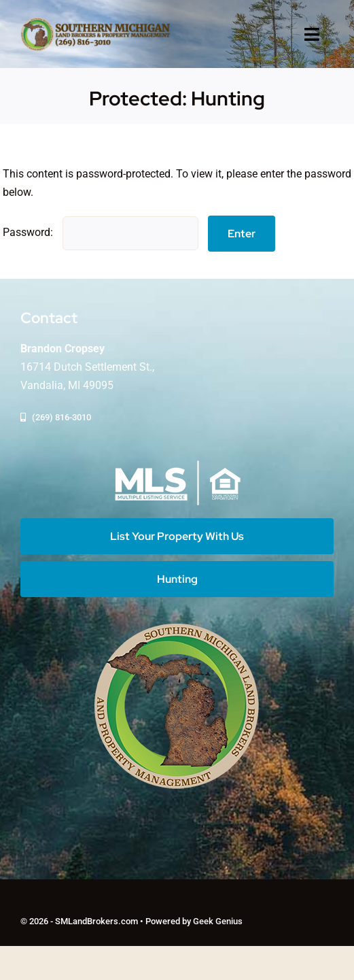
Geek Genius (218, 921)
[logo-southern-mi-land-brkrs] (95, 22)
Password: (101, 232)
